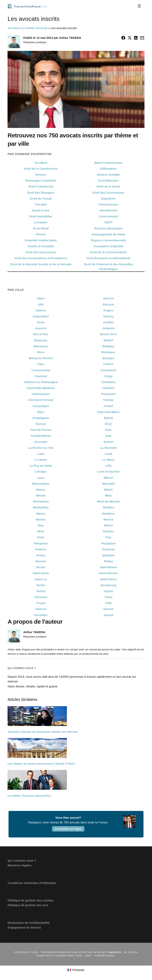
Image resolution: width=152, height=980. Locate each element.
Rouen (41, 567)
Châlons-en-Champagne (41, 382)
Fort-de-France (41, 430)
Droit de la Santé (108, 186)
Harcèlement (108, 210)
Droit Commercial (41, 186)
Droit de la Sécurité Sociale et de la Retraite (41, 264)
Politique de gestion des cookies (31, 900)
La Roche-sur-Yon (41, 448)
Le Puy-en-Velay (41, 466)
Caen (41, 364)
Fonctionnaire (108, 204)
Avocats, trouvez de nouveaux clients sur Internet (43, 732)
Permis (41, 234)
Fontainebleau (41, 436)
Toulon (108, 591)
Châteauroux (41, 394)
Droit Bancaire (109, 180)
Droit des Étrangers (41, 193)
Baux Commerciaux (108, 163)
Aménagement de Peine (108, 234)
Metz (108, 495)
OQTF (108, 222)
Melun (108, 490)
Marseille (108, 484)
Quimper (108, 555)
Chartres (108, 388)
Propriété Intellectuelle (41, 240)
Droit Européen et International (108, 258)
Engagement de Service (24, 927)
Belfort (108, 340)
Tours (109, 597)
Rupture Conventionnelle (108, 240)
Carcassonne (41, 370)
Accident (41, 163)
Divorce (41, 175)
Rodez (108, 561)
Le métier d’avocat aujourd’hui (29, 796)
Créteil (108, 406)
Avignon (108, 328)
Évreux (41, 424)
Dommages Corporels (41, 180)
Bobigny (108, 346)
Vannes (109, 609)
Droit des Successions (108, 193)
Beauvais (41, 340)
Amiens (41, 310)
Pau (108, 537)
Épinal (108, 418)
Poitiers (41, 549)
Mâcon (108, 478)
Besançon (41, 346)
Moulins (108, 507)
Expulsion (108, 198)
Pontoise (108, 549)
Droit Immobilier (41, 216)
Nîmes (108, 525)
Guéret (108, 442)
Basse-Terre (108, 334)
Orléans (108, 531)
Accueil (13, 28)
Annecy (108, 316)
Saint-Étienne (108, 573)
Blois (41, 352)
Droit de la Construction (41, 169)
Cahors (108, 364)
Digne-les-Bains (108, 412)
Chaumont (108, 394)
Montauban (41, 501)
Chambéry (108, 382)
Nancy (41, 513)
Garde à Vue (41, 210)
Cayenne (41, 376)
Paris (41, 537)
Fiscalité (41, 204)
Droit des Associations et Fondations (41, 258)
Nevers (108, 519)
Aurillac (108, 322)
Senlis (41, 585)
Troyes (41, 603)
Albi (41, 304)
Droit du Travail (41, 198)
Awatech (115, 952)
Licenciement (108, 216)
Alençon (108, 304)
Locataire (41, 222)
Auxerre (41, 328)
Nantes (41, 519)
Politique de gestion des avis (28, 905)
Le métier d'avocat (34, 28)
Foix (108, 430)
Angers (108, 310)
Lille (108, 466)
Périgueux (41, 543)
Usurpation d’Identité (108, 246)
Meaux (41, 490)
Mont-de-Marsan (108, 501)
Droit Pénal (41, 228)
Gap (108, 436)
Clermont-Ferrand (41, 400)
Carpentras (108, 370)
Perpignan (108, 543)
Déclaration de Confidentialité (28, 923)
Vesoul (108, 615)
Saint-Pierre (108, 579)
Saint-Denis (41, 573)
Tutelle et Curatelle (41, 246)
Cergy (109, 376)
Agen (41, 298)
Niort (41, 531)
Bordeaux (108, 352)
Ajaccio (108, 298)
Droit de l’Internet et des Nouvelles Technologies (108, 267)
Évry (109, 424)
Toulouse (41, 597)
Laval (108, 454)
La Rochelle (108, 448)
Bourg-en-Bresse (41, 358)
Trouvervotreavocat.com (27, 6)
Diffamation (109, 169)
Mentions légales (19, 865)
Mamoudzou (41, 484)
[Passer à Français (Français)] (76, 970)
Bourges (108, 358)
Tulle (108, 603)
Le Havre (41, 460)
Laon (41, 454)
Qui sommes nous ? (22, 861)
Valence (41, 609)
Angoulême (41, 316)
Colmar (108, 400)
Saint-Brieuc (108, 567)
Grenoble (41, 442)
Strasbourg (108, 585)
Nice (41, 525)
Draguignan (41, 418)
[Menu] (140, 6)
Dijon (41, 412)
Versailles (41, 615)
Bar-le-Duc (41, 334)
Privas (41, 555)
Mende (41, 495)
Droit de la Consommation (108, 252)
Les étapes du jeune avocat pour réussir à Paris (41, 764)
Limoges (41, 471)
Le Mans (108, 460)
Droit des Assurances (41, 252)
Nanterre (108, 513)
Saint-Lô (41, 579)
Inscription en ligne (68, 829)
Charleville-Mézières (41, 388)
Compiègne (41, 406)
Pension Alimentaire (108, 228)
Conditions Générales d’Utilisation (32, 883)
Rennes (41, 561)
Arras (41, 322)
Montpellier (41, 507)
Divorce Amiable (108, 175)
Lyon (41, 478)
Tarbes (41, 591)
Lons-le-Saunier (108, 471)
